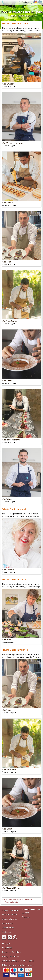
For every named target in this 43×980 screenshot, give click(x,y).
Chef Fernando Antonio (12, 143)
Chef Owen (7, 380)
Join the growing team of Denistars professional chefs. (17, 901)
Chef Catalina (8, 569)
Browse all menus (9, 919)
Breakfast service (9, 915)
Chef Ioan (7, 262)
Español (8, 948)
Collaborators (8, 928)
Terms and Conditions (11, 952)
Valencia (26, 917)
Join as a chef (8, 923)
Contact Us (7, 932)
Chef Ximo (7, 640)
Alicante (26, 913)
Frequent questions (10, 910)
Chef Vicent (7, 499)
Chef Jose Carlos (9, 321)
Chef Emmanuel (9, 84)
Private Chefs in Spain (32, 909)
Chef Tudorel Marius (11, 440)
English (8, 943)
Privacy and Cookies (10, 956)
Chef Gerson (8, 202)
